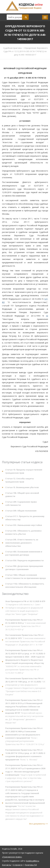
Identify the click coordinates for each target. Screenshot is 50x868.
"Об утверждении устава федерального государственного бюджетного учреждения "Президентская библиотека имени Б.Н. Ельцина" (25, 687)
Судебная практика (12, 48)
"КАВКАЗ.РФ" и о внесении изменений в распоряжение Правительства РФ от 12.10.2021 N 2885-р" (25, 662)
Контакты (6, 865)
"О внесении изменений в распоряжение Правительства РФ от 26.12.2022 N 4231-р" (26, 625)
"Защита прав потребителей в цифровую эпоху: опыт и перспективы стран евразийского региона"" (26, 774)
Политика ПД (31, 865)
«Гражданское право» (12, 857)
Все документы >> (39, 825)
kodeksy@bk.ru (33, 861)
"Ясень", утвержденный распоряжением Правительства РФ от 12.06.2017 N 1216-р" (25, 737)
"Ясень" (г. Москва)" (25, 756)
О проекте (18, 865)
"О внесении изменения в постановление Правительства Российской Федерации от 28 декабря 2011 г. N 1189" (25, 641)
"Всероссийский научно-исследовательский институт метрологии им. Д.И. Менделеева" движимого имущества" (24, 712)
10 (47, 316)
